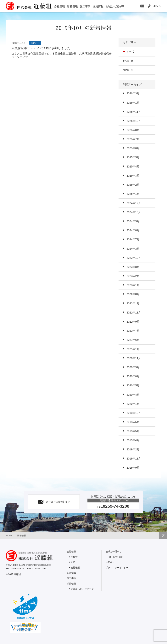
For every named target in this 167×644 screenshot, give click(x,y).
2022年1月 (133, 303)
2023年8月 (133, 267)
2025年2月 (133, 185)
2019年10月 (134, 413)
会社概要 (75, 568)
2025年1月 (133, 194)
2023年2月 (133, 276)
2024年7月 (133, 239)
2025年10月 (134, 121)
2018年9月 (133, 468)
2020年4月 (133, 395)
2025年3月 (133, 176)
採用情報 (71, 584)
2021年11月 (134, 313)
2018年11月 (134, 459)
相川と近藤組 (116, 557)
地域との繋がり (114, 552)
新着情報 (22, 536)
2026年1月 (133, 103)
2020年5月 (133, 385)
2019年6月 (133, 422)
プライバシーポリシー (117, 568)
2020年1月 (133, 404)
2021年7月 (133, 331)
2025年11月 (134, 112)
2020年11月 (134, 358)
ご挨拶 (74, 557)
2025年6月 (133, 148)
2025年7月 (133, 139)
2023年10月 (134, 258)
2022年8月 (133, 294)
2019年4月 (133, 440)
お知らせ (128, 61)
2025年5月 (133, 157)
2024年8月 (133, 230)
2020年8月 (133, 376)
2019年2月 (133, 449)
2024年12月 (134, 203)
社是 (73, 562)
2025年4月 (133, 167)
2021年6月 (133, 340)
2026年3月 (133, 93)
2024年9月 (133, 221)
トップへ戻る (163, 536)
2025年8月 (133, 130)
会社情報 (71, 552)
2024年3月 (133, 249)
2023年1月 (133, 285)
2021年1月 (133, 349)
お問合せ (110, 562)
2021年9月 (133, 322)
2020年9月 (133, 367)
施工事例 (71, 578)
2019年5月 (133, 431)
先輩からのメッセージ (82, 589)
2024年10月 (134, 212)
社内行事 (128, 70)
